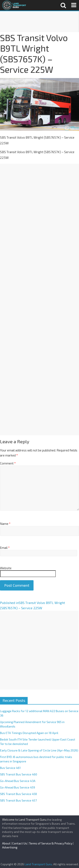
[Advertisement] (39, 22)
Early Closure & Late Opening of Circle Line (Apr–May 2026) (39, 750)
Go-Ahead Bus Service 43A (18, 781)
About (6, 843)
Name (5, 524)
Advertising (10, 847)
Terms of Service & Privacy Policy (51, 843)
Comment (8, 463)
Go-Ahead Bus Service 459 (17, 787)
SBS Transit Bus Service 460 (19, 774)
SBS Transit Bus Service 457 (18, 800)
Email (5, 548)
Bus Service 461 (10, 768)
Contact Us (20, 843)
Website (6, 568)
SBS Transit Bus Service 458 (18, 794)
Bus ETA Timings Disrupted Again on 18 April (29, 733)
